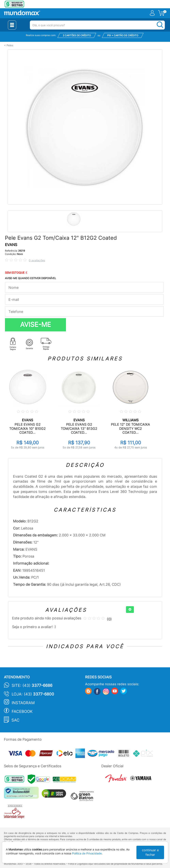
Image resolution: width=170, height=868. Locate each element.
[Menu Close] (12, 25)
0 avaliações (37, 260)
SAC (15, 720)
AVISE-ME (36, 324)
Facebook (22, 711)
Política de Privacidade (87, 853)
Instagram (23, 703)
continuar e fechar (150, 852)
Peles (10, 45)
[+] (130, 610)
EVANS (11, 245)
